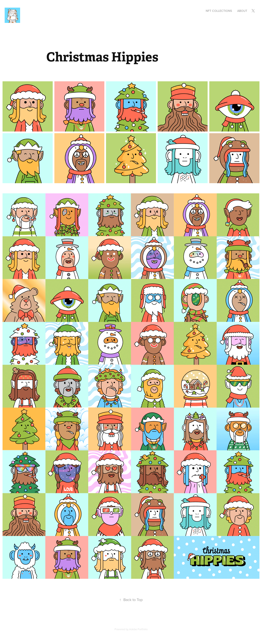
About (242, 11)
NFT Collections (219, 11)
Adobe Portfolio (138, 629)
